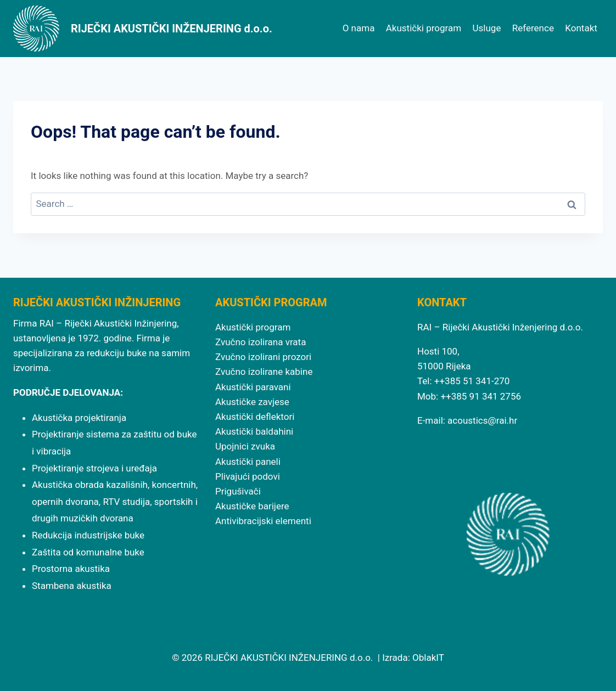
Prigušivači (238, 491)
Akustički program (424, 28)
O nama (359, 28)
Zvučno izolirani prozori (263, 357)
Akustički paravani (253, 387)
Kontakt (581, 28)
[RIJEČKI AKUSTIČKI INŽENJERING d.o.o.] (143, 29)
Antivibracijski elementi (263, 521)
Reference (533, 28)
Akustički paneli (248, 462)
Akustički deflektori (255, 417)
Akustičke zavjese (252, 402)
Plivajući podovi (248, 476)
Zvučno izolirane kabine (264, 372)
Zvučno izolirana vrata (261, 342)
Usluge (487, 28)
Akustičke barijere (252, 506)
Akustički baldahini (254, 431)
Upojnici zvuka (245, 446)
